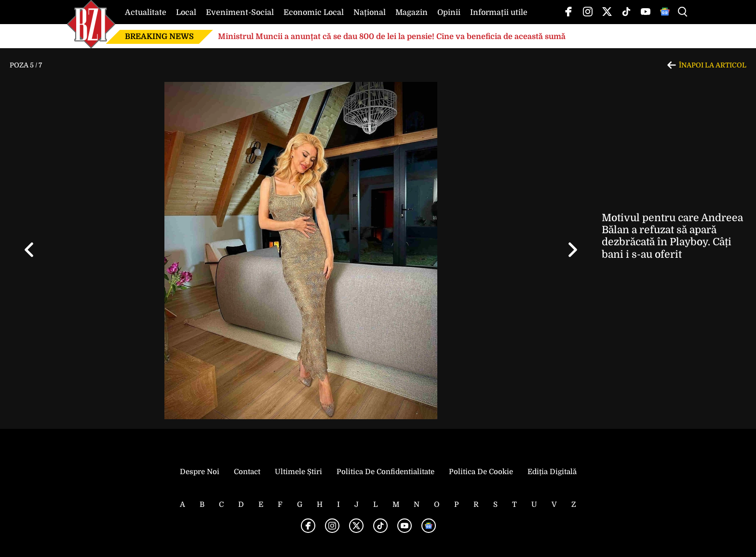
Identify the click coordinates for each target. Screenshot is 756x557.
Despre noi (200, 472)
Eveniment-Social (240, 13)
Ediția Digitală (552, 472)
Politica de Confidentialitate (385, 472)
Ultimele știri (298, 472)
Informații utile (499, 13)
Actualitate (146, 13)
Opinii (449, 13)
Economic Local (314, 13)
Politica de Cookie (481, 472)
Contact (247, 472)
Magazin (412, 13)
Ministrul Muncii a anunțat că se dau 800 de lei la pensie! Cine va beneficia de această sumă (392, 37)
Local (186, 13)
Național (370, 13)
